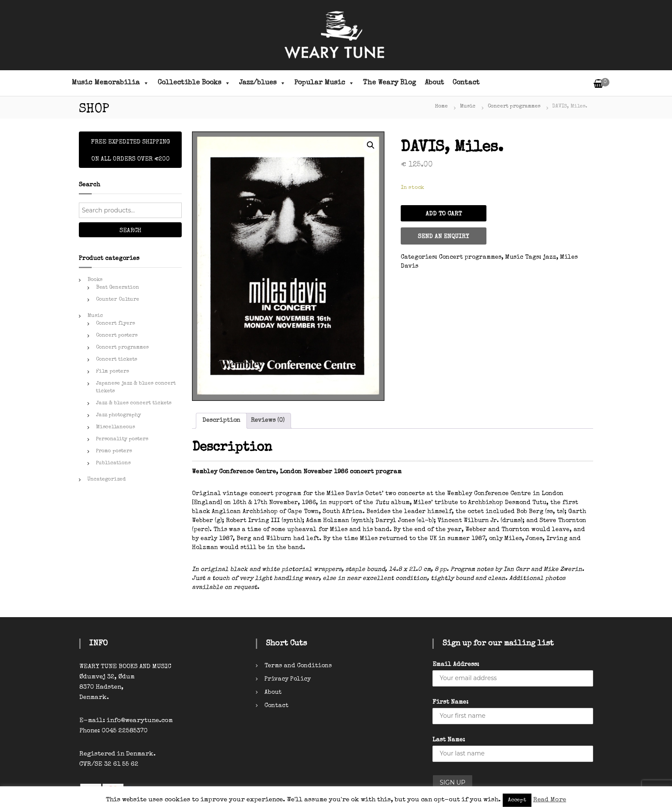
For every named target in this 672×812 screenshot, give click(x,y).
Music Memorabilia (110, 83)
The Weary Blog (390, 83)
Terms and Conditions (298, 666)
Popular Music (324, 83)
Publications (113, 463)
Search (130, 231)
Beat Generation (118, 288)
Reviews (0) (268, 421)
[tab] (221, 421)
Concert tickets (117, 360)
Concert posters (117, 336)
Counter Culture (118, 300)
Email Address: (456, 665)
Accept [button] (517, 800)
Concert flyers (115, 324)
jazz (550, 257)
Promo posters (114, 451)
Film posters (112, 372)
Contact (466, 83)
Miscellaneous (115, 427)
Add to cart (444, 214)
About (434, 83)
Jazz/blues (262, 83)
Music (468, 107)
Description (221, 421)
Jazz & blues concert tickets (134, 403)
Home (441, 107)
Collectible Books (194, 83)
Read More (550, 800)
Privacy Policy (288, 679)
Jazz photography (118, 415)
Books (95, 280)
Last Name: (449, 740)
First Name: (450, 702)
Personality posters (122, 439)
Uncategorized (106, 480)
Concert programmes (514, 107)
